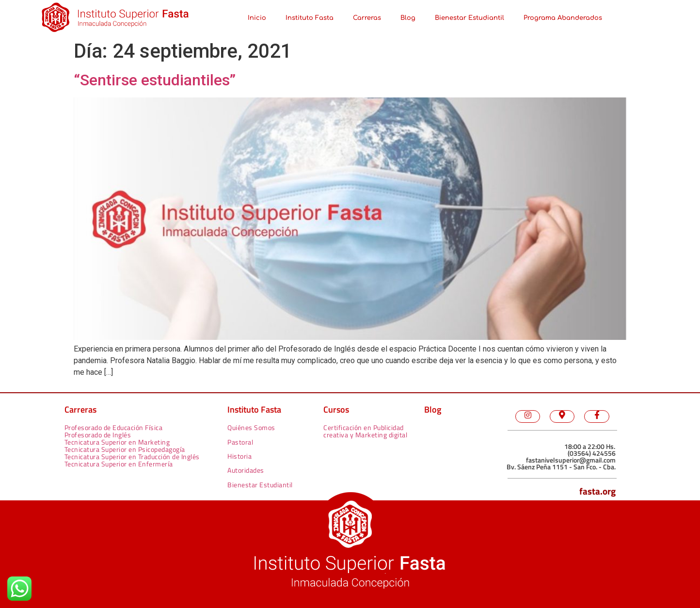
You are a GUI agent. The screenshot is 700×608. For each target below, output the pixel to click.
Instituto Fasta (310, 18)
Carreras (367, 18)
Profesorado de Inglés (98, 435)
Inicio (257, 18)
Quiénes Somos (251, 427)
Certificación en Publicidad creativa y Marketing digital (365, 431)
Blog (408, 18)
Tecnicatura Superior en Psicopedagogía (125, 449)
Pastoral (240, 442)
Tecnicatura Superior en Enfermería (119, 464)
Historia (239, 456)
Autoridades (246, 470)
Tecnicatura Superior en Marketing (117, 442)
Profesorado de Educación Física (114, 427)
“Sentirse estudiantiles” (155, 80)
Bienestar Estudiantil (469, 18)
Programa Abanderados (563, 18)
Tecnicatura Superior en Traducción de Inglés (132, 456)
